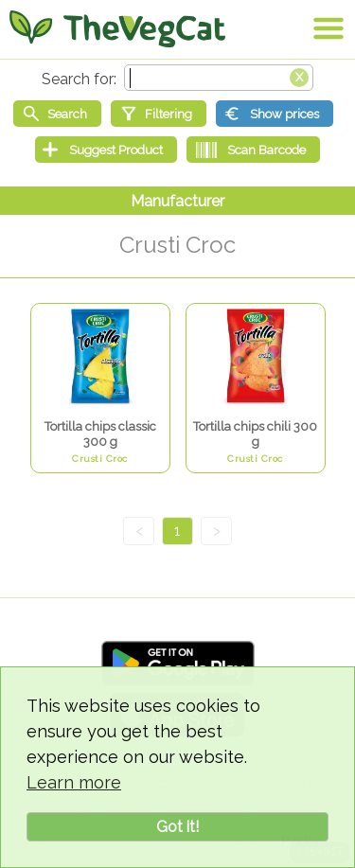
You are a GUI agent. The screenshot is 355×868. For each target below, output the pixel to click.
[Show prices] (275, 114)
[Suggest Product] (106, 150)
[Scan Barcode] (253, 150)
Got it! (177, 827)
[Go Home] (117, 28)
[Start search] (57, 114)
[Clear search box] (299, 76)
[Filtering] (159, 114)
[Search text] (219, 78)
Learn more (74, 782)
